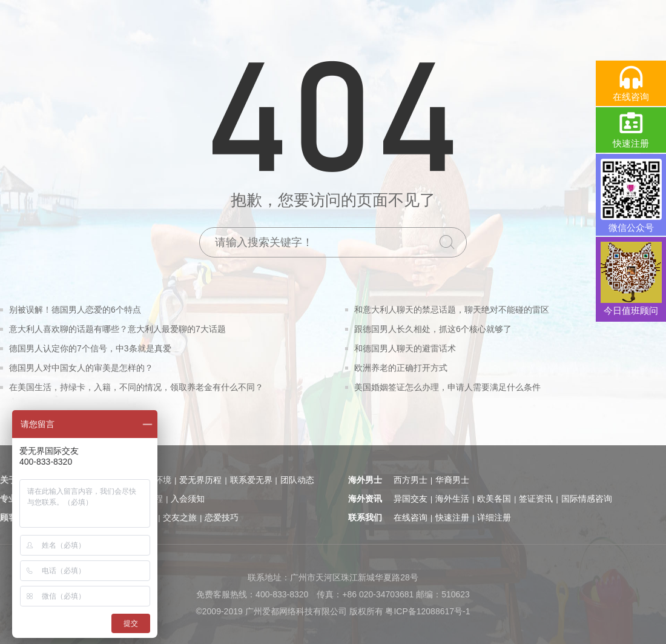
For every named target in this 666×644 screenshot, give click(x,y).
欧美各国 (494, 499)
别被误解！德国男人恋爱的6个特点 (75, 310)
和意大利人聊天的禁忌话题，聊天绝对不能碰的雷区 (452, 310)
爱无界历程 (200, 480)
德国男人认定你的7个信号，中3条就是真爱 (90, 348)
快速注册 (452, 517)
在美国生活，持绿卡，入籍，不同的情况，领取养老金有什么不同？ (136, 387)
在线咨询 (410, 517)
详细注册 (494, 517)
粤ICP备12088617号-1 (427, 611)
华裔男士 (452, 480)
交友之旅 (180, 517)
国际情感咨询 (587, 499)
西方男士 (410, 480)
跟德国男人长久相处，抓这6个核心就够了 (433, 329)
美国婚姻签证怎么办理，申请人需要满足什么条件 (447, 387)
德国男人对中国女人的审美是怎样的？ (81, 368)
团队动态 (297, 480)
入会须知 (188, 499)
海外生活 (452, 499)
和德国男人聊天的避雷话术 (405, 348)
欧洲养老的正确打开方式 (401, 368)
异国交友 (410, 499)
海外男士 (365, 480)
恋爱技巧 (222, 517)
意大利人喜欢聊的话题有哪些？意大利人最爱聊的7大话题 (117, 329)
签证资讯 (536, 499)
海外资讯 (365, 499)
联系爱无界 (251, 480)
